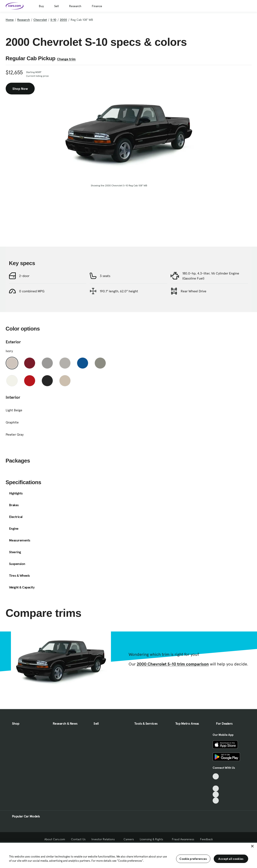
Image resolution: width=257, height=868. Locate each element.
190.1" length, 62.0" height (119, 291)
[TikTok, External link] (216, 776)
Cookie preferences (193, 859)
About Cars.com (55, 839)
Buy (41, 6)
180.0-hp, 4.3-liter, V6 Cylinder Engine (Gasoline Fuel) (211, 276)
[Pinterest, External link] (216, 801)
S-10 (53, 20)
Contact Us (78, 839)
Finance (97, 6)
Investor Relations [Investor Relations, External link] (105, 839)
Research (75, 6)
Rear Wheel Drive (194, 291)
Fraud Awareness (183, 839)
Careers (129, 839)
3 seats (105, 276)
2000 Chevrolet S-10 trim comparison (173, 664)
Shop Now (20, 89)
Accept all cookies (231, 859)
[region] (128, 855)
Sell (56, 6)
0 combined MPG (32, 291)
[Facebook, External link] (216, 782)
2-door (24, 276)
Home (10, 20)
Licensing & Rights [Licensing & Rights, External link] (153, 839)
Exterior (13, 342)
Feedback (206, 839)
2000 (63, 20)
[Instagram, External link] (216, 794)
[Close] (252, 846)
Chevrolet (40, 20)
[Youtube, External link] (216, 789)
